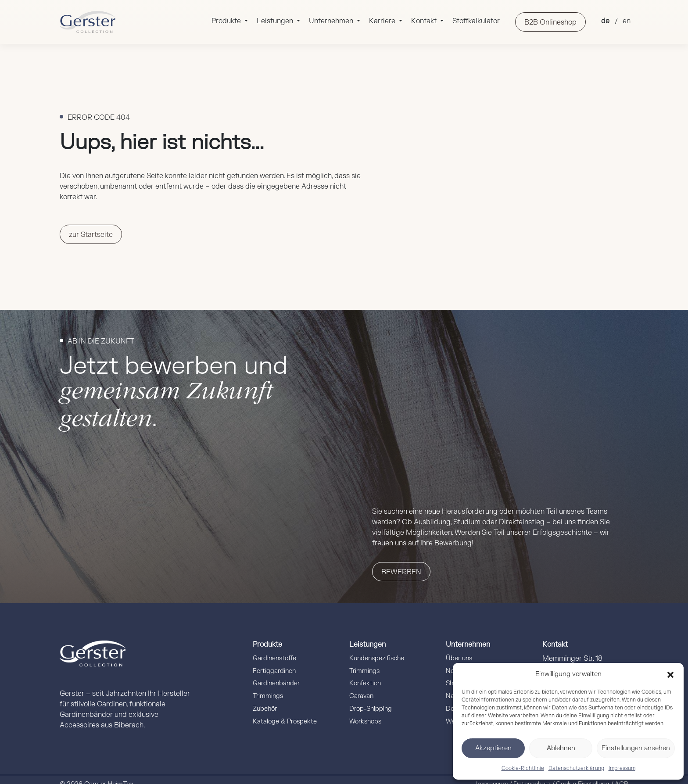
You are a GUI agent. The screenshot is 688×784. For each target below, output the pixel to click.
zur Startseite (91, 235)
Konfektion (365, 683)
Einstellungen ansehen (636, 748)
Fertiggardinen (274, 671)
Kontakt (425, 21)
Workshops (365, 721)
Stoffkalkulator (476, 21)
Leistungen (276, 21)
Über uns (459, 658)
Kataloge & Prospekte (285, 721)
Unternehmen (332, 21)
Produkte (227, 21)
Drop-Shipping (371, 709)
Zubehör (265, 709)
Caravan (361, 696)
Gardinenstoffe (274, 658)
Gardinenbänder (276, 683)
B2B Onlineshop (550, 22)
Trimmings (268, 696)
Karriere (383, 21)
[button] (670, 674)
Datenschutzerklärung (576, 768)
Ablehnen (561, 748)
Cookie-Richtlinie (523, 768)
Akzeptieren (493, 748)
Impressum (622, 768)
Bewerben (401, 572)
